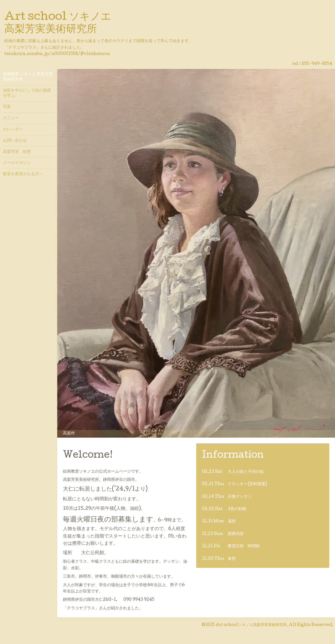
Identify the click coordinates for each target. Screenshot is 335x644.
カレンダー (13, 130)
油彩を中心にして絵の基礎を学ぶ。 (27, 93)
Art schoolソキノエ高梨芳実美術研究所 (251, 625)
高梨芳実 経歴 (17, 152)
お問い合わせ (15, 141)
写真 (7, 107)
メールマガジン (17, 163)
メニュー (11, 118)
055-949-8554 (317, 64)
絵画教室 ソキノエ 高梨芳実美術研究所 (28, 77)
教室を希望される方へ (23, 174)
